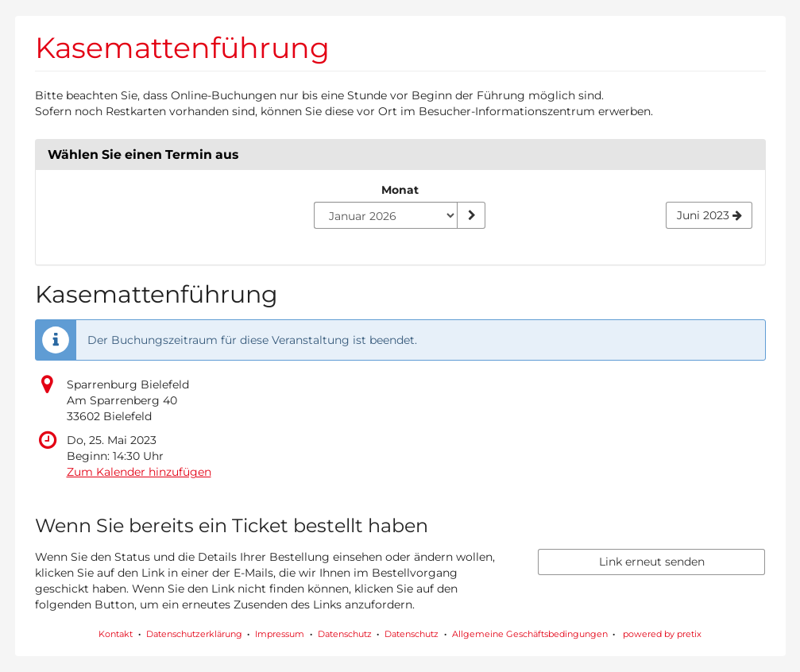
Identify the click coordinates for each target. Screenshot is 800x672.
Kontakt (116, 634)
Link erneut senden (652, 562)
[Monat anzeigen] (471, 215)
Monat (400, 190)
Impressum (280, 634)
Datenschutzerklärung (194, 634)
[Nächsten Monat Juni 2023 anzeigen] (709, 215)
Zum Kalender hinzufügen (139, 472)
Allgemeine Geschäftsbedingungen (530, 634)
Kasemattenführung (182, 48)
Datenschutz (345, 634)
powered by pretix (662, 634)
